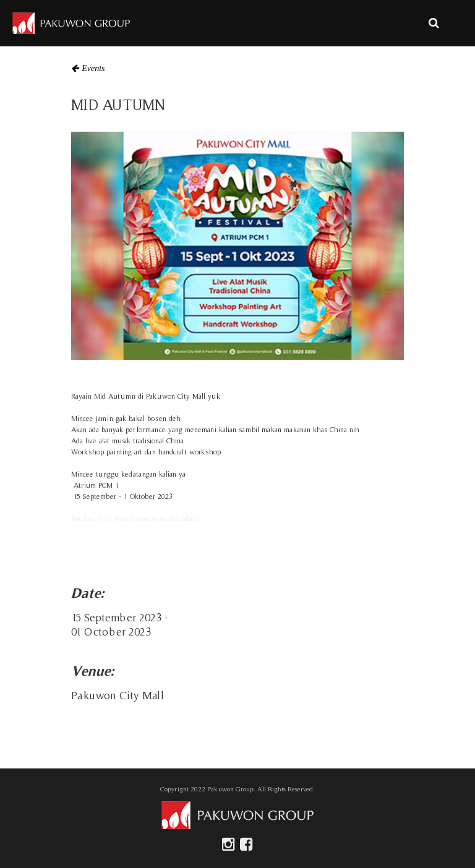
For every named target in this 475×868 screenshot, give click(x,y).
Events (93, 68)
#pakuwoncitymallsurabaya (157, 518)
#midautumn (92, 518)
